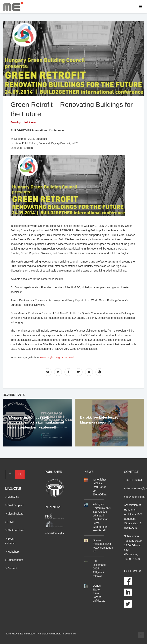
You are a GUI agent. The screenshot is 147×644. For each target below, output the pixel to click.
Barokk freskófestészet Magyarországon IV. (103, 546)
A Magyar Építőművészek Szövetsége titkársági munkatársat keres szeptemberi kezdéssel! (36, 422)
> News (10, 522)
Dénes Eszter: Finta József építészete (99, 593)
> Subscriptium (14, 560)
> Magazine (12, 497)
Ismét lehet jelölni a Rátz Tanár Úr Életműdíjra (100, 487)
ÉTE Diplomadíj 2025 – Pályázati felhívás (99, 568)
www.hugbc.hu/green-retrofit (57, 357)
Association (131, 505)
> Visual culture (14, 514)
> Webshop (12, 552)
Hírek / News (30, 122)
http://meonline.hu (135, 497)
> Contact (11, 568)
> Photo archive (15, 530)
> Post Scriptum (15, 505)
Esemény (16, 122)
